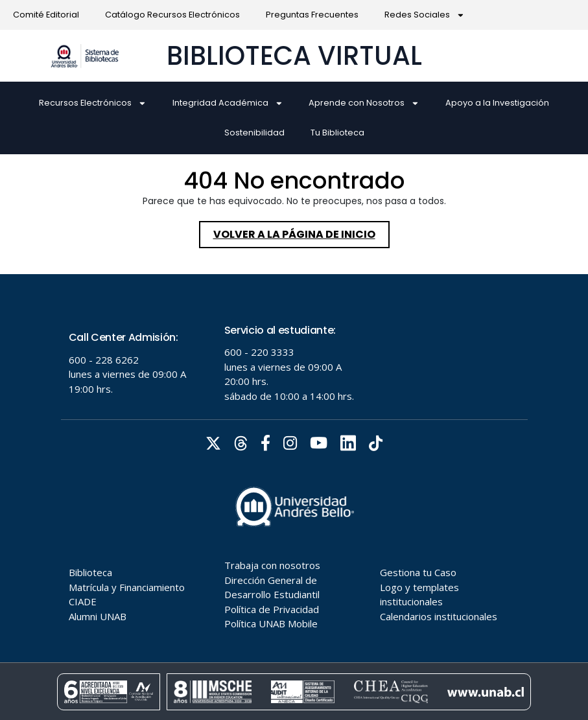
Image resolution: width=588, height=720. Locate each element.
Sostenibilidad (254, 133)
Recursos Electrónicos (93, 103)
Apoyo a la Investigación (497, 103)
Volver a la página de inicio (301, 231)
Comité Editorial (46, 15)
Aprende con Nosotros (364, 103)
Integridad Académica (228, 103)
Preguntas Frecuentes (312, 15)
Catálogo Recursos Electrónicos (172, 15)
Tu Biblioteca (337, 133)
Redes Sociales (425, 15)
